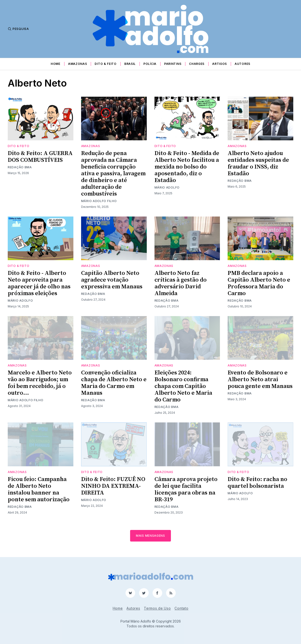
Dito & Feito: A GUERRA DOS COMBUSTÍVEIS (40, 157)
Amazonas (78, 64)
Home (56, 64)
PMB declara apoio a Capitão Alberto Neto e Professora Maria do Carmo (259, 283)
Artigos (220, 64)
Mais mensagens (150, 536)
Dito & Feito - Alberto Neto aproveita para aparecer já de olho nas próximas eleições (39, 283)
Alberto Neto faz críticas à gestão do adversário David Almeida (181, 283)
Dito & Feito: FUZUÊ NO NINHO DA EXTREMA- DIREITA (113, 486)
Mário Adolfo (167, 187)
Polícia (150, 64)
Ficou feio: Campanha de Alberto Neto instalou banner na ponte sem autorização (39, 489)
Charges (197, 64)
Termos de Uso (157, 608)
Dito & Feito (105, 64)
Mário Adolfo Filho (99, 201)
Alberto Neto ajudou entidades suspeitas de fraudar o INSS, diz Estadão (258, 163)
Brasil (130, 64)
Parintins (173, 64)
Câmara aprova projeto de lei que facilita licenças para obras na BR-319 (186, 489)
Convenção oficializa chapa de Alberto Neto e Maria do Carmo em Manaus (114, 383)
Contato (181, 608)
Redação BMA (20, 167)
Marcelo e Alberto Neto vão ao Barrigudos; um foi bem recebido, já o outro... (40, 383)
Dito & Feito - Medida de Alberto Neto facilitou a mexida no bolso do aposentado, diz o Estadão (187, 167)
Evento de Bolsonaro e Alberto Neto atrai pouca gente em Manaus (260, 380)
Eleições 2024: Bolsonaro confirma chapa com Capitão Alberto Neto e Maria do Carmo (183, 386)
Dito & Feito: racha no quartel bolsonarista (257, 483)
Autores (242, 64)
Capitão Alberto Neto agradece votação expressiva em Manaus (112, 280)
